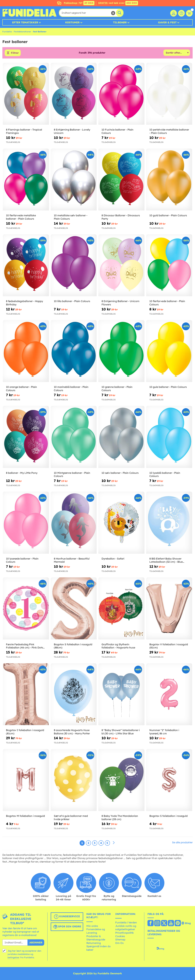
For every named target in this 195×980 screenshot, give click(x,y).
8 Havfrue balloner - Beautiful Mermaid (72, 560)
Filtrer (15, 53)
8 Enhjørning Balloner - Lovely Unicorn (72, 131)
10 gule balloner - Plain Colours (168, 387)
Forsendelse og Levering (96, 931)
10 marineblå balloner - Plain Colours (71, 389)
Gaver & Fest (167, 22)
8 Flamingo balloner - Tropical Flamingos (24, 131)
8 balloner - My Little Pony (22, 473)
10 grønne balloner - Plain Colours (117, 389)
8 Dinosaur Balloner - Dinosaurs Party (121, 217)
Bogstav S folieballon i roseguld (168, 816)
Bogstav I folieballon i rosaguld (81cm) (25, 732)
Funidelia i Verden (126, 922)
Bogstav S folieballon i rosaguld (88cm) (73, 646)
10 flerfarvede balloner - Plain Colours (167, 303)
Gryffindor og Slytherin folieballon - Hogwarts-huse (118, 646)
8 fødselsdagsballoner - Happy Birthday (24, 303)
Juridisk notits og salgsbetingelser (126, 928)
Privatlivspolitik (124, 933)
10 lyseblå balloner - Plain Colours (165, 474)
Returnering (94, 943)
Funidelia (7, 32)
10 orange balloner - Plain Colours (21, 389)
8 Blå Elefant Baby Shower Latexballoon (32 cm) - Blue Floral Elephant (166, 560)
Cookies (120, 936)
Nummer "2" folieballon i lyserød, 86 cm (164, 732)
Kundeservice (67, 917)
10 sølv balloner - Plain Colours (120, 473)
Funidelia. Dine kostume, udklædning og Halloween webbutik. (29, 13)
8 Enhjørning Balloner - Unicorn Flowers (120, 303)
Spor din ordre (67, 927)
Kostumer (72, 22)
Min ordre (92, 926)
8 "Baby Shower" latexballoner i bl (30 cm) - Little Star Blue (121, 732)
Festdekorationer (22, 32)
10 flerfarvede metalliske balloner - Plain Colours (21, 217)
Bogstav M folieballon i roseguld (25, 816)
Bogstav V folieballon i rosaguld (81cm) (169, 646)
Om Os (119, 943)
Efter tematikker (25, 22)
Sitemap (120, 939)
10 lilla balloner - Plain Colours (72, 301)
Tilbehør (120, 22)
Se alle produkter (182, 842)
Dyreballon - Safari (113, 559)
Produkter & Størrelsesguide (96, 938)
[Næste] (114, 843)
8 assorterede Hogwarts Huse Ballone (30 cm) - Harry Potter (72, 732)
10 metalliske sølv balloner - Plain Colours (71, 217)
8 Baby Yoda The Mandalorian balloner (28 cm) (120, 818)
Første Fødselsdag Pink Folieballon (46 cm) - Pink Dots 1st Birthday (25, 646)
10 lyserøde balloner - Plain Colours (22, 560)
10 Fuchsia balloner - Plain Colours (117, 131)
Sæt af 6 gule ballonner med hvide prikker (71, 818)
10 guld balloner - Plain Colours (168, 215)
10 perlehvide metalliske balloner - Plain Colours (169, 131)
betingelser (14, 957)
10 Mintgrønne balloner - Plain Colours (72, 474)
